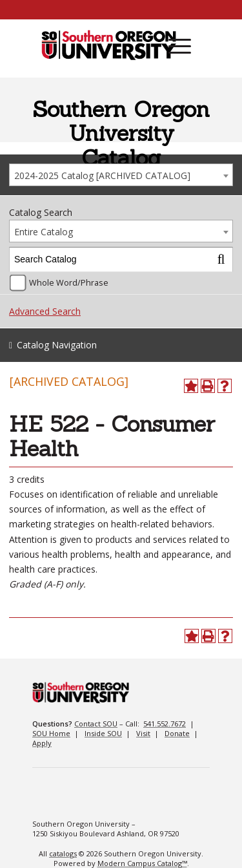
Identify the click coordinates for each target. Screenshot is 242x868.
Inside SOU (103, 733)
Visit (143, 733)
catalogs (63, 853)
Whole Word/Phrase (69, 283)
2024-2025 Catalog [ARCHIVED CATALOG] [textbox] (102, 175)
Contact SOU (96, 724)
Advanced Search (45, 311)
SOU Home (51, 733)
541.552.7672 (165, 724)
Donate (177, 733)
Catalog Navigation (57, 345)
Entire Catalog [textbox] (44, 232)
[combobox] (121, 175)
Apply (42, 743)
